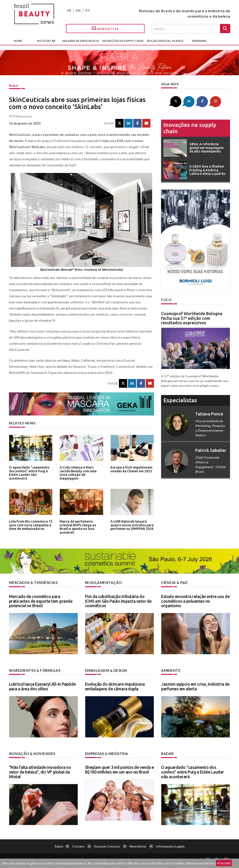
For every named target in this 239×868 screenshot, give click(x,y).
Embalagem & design (105, 670)
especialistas (180, 400)
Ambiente (170, 670)
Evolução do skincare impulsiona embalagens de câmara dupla (115, 686)
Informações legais (170, 846)
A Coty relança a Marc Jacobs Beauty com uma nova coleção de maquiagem (81, 471)
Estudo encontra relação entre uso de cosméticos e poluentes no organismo (195, 601)
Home (18, 41)
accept (224, 863)
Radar (14, 85)
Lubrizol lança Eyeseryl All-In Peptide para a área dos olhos (42, 686)
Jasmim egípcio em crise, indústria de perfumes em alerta (195, 686)
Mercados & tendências (32, 582)
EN (78, 10)
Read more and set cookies (206, 863)
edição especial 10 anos (165, 41)
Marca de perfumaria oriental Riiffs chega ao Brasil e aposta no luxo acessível (81, 525)
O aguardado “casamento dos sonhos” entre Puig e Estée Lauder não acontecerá (28, 472)
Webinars (199, 41)
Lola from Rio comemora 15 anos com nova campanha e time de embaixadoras (29, 525)
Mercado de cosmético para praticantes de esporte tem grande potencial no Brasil (41, 601)
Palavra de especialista (81, 41)
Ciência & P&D (174, 582)
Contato (78, 846)
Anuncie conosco (107, 846)
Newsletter (105, 28)
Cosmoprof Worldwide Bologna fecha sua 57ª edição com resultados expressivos (192, 317)
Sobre (59, 846)
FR (69, 10)
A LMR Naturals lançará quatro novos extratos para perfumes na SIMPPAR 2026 (131, 525)
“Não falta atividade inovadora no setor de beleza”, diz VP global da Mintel (40, 771)
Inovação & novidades (31, 753)
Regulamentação (102, 582)
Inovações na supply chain (123, 41)
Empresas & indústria (106, 753)
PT (88, 10)
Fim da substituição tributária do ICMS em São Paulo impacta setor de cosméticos (118, 601)
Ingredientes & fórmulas (34, 670)
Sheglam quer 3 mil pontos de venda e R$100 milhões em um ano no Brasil (119, 769)
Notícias (44, 41)
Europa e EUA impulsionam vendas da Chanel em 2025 (130, 469)
